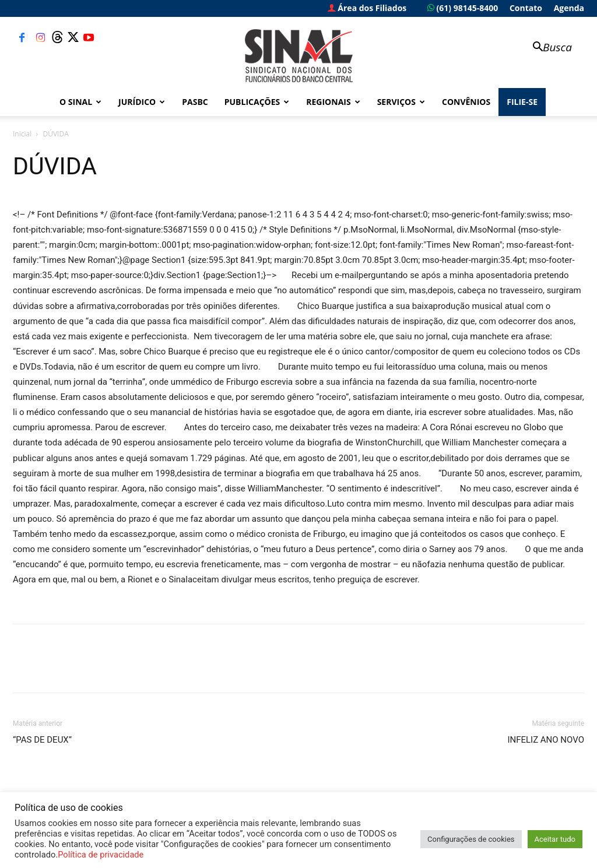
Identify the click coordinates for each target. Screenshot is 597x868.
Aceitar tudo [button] (555, 839)
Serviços (401, 102)
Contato (526, 8)
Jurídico (142, 102)
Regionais (333, 102)
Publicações (257, 102)
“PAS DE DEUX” (42, 740)
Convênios (466, 102)
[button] (547, 48)
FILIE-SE (522, 102)
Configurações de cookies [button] (471, 839)
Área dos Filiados (367, 8)
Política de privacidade (101, 855)
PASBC (195, 102)
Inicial (22, 134)
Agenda (569, 8)
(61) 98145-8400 (463, 8)
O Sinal (80, 102)
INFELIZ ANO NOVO (546, 740)
